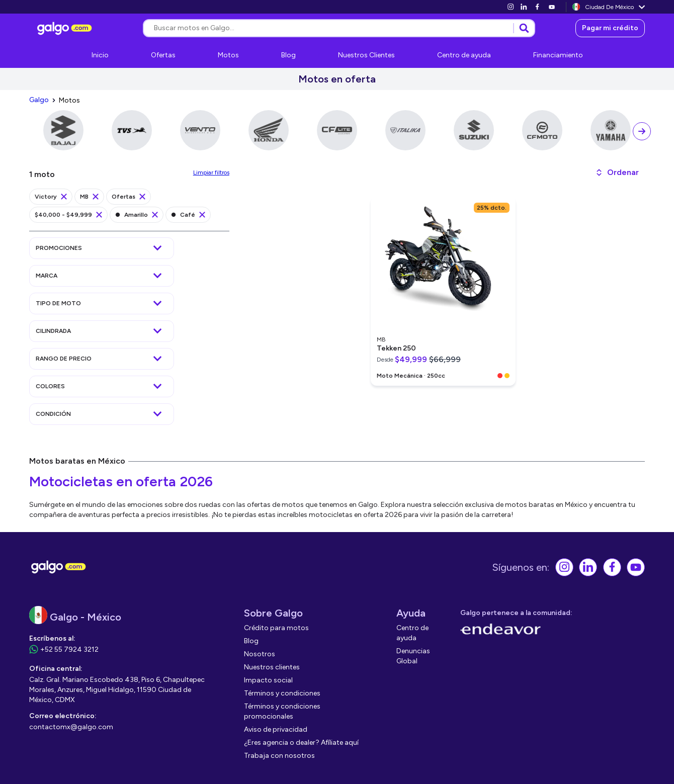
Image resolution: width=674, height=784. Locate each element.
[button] (617, 172)
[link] (511, 7)
